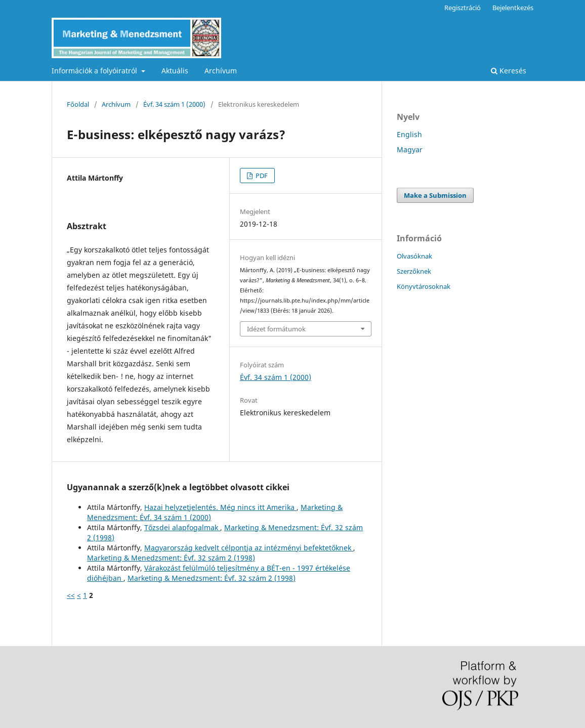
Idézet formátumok (276, 329)
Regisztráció (463, 8)
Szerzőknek (414, 271)
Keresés (509, 71)
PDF (261, 176)
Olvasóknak (414, 256)
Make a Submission (435, 195)
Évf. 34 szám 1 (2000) (174, 104)
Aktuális (175, 71)
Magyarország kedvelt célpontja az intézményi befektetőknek (249, 548)
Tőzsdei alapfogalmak (182, 527)
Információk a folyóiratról (95, 71)
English (409, 134)
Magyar (410, 149)
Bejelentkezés (513, 8)
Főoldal (78, 104)
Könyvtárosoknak (424, 286)
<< (71, 595)
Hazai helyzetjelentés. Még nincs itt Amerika (220, 507)
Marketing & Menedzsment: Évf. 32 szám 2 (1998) (171, 558)
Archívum (221, 71)
